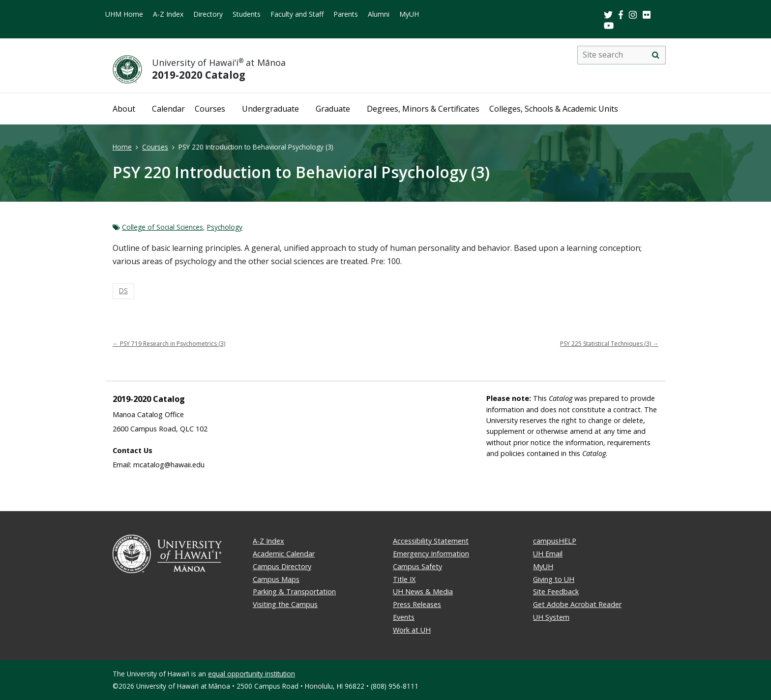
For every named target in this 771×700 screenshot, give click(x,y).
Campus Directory (282, 566)
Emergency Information (431, 554)
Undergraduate (270, 109)
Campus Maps (276, 579)
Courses (210, 109)
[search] (655, 55)
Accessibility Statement (431, 541)
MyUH (409, 14)
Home (122, 147)
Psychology (225, 227)
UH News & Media (423, 592)
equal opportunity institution (252, 674)
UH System (551, 617)
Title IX (404, 579)
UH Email (548, 554)
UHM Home (124, 14)
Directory (208, 14)
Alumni (379, 14)
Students (247, 14)
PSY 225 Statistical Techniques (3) (609, 344)
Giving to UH (554, 579)
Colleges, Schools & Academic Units (554, 109)
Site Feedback (556, 592)
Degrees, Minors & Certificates (423, 109)
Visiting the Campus (285, 604)
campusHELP (555, 541)
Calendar (168, 109)
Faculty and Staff (297, 14)
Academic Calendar (284, 554)
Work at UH (412, 630)
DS (123, 290)
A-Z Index (168, 14)
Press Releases (417, 604)
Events (404, 617)
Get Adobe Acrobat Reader (577, 604)
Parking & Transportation (294, 592)
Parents (346, 14)
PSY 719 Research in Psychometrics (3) (169, 344)
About (124, 109)
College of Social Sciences (163, 227)
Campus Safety (417, 566)
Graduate (333, 109)
